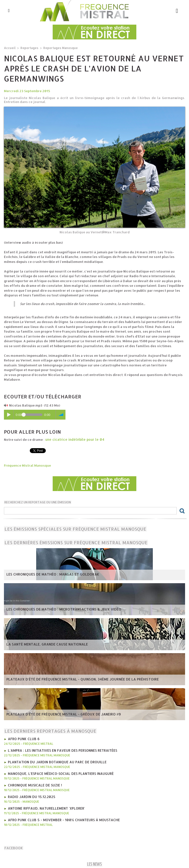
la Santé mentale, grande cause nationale (45, 644)
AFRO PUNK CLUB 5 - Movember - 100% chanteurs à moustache (62, 818)
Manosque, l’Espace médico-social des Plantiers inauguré (60, 772)
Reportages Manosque (58, 48)
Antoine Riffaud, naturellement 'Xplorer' (45, 806)
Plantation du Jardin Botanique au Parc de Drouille (56, 761)
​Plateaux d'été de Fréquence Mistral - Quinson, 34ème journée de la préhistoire (78, 679)
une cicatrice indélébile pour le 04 (73, 439)
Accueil (9, 48)
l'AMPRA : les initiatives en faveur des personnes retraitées (61, 750)
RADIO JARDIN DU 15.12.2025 (31, 795)
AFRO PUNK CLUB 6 (23, 738)
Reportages (28, 48)
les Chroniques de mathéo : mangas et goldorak (50, 574)
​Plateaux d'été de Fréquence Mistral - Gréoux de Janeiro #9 (60, 714)
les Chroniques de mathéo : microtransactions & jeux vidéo (60, 609)
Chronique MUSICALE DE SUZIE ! (34, 784)
